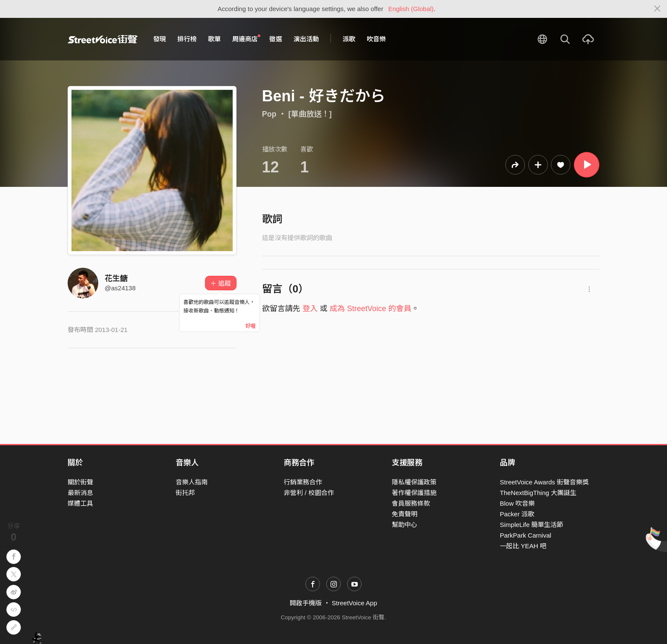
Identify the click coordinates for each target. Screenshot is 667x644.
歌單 (214, 39)
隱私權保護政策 (414, 482)
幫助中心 (405, 525)
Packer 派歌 (517, 514)
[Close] (657, 9)
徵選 (276, 39)
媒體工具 (80, 503)
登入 (310, 309)
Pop (269, 114)
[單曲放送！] (310, 114)
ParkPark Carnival (526, 535)
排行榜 (187, 39)
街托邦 (185, 493)
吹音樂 (376, 39)
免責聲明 (405, 514)
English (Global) (411, 9)
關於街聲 (80, 482)
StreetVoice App (355, 603)
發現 (160, 39)
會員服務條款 (411, 503)
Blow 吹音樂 (517, 503)
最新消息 (80, 493)
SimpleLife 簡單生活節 (532, 525)
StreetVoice (103, 39)
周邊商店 (246, 39)
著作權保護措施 (414, 493)
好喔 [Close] (251, 326)
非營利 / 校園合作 (309, 493)
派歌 (349, 39)
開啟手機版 (306, 603)
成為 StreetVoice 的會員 (371, 309)
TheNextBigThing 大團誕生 (538, 493)
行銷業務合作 (303, 482)
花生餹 (116, 278)
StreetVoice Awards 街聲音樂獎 (544, 482)
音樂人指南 (192, 482)
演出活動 (306, 39)
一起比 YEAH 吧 (523, 546)
